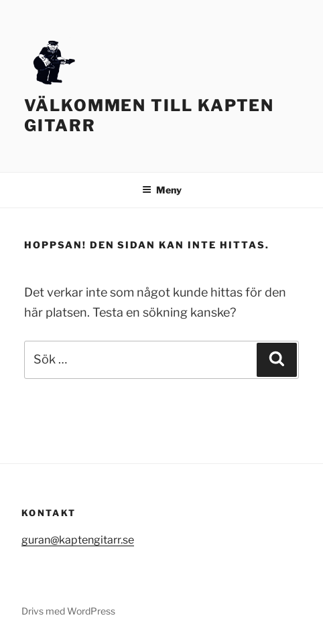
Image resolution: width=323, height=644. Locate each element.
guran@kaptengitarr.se (78, 540)
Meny (162, 190)
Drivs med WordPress (68, 611)
